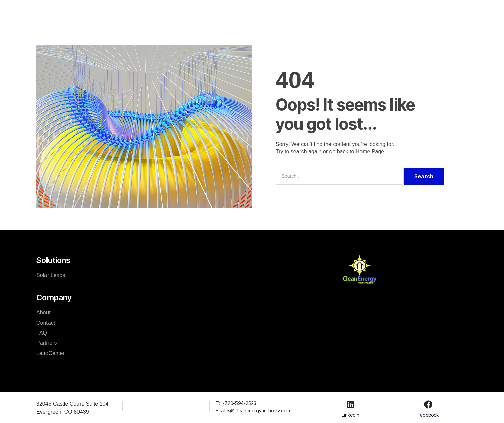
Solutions (183, 11)
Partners (46, 343)
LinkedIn (351, 414)
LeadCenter (293, 11)
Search (424, 176)
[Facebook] (428, 404)
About (43, 313)
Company (217, 11)
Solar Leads (51, 275)
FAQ (42, 333)
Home (153, 11)
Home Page (370, 152)
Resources (254, 11)
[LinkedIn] (350, 404)
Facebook (428, 414)
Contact (46, 323)
